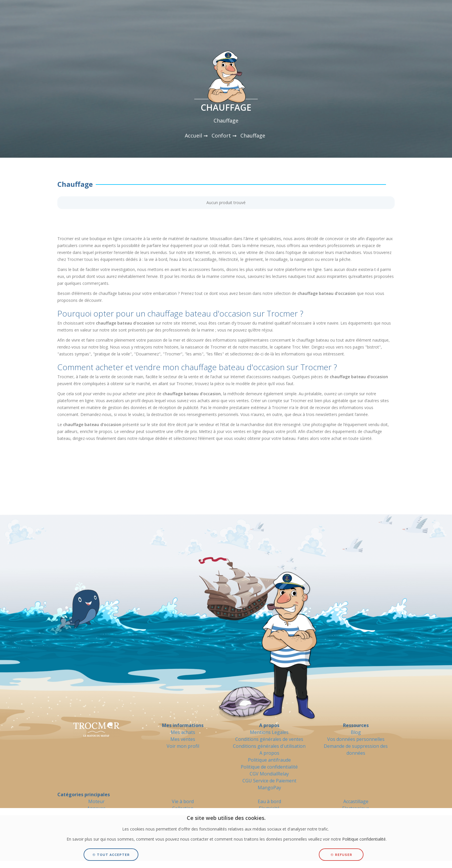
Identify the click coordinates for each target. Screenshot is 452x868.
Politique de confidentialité (269, 767)
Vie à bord (183, 801)
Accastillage (356, 801)
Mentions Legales (269, 732)
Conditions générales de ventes (269, 739)
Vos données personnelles (356, 739)
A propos (269, 753)
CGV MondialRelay (269, 774)
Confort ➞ (224, 135)
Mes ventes (183, 739)
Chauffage (253, 135)
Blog (356, 732)
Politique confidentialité (364, 839)
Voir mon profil (183, 746)
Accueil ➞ (196, 135)
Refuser (341, 855)
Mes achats (183, 732)
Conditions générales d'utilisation (269, 746)
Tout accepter (111, 855)
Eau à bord (269, 801)
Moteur (96, 801)
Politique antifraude (269, 760)
